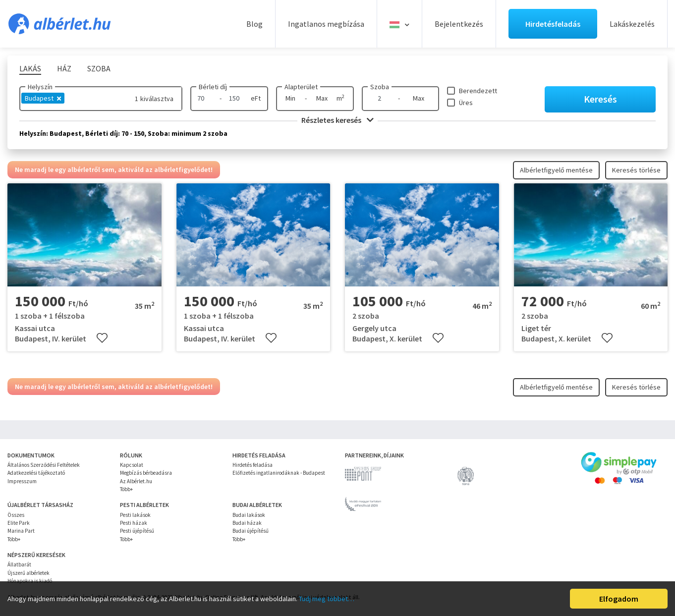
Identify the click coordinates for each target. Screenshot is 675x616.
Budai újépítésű (251, 531)
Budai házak (247, 523)
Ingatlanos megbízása (326, 24)
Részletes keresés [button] (337, 120)
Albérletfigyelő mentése (556, 170)
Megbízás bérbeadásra (146, 473)
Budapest (43, 98)
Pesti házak (134, 523)
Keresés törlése (636, 170)
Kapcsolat (132, 465)
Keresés (600, 99)
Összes (16, 515)
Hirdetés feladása (253, 465)
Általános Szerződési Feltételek (44, 465)
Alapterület (301, 87)
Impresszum (22, 481)
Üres (466, 103)
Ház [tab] (64, 68)
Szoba (380, 87)
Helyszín (40, 87)
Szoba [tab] (99, 68)
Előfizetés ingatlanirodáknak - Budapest (279, 473)
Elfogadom (619, 599)
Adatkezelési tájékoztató (36, 473)
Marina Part (21, 531)
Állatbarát (19, 564)
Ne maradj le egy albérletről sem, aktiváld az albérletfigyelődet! (114, 169)
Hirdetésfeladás (553, 24)
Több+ (126, 489)
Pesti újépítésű (137, 531)
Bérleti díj (213, 87)
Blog (254, 24)
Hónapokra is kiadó (30, 581)
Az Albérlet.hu (136, 481)
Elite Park (19, 523)
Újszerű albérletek (28, 573)
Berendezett (478, 91)
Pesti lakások (135, 515)
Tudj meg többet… (327, 599)
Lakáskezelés (632, 24)
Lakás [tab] (30, 68)
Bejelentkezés (459, 24)
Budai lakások (249, 515)
